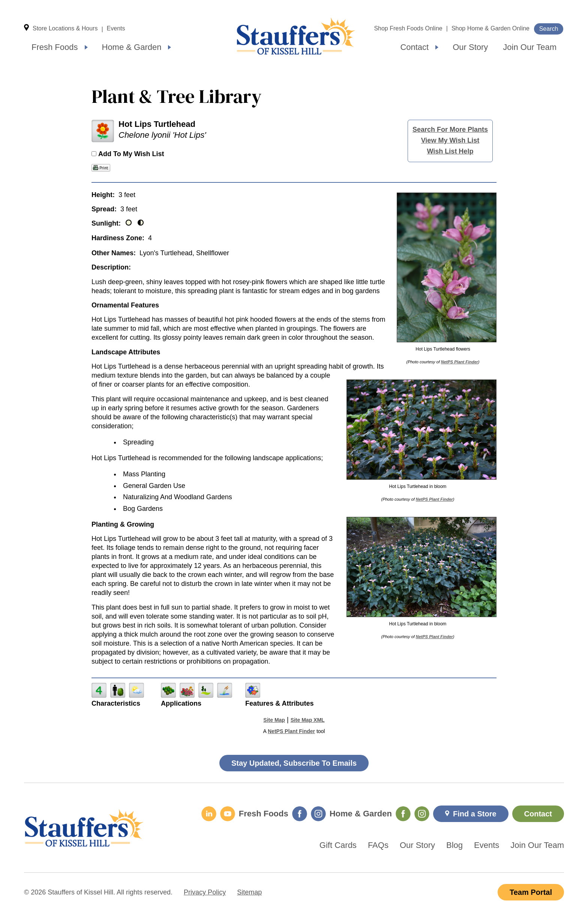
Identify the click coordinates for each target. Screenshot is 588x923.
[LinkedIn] (209, 814)
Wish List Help (450, 151)
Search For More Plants (450, 129)
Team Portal (531, 892)
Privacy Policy (205, 892)
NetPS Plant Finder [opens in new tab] (291, 731)
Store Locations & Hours (65, 28)
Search (549, 29)
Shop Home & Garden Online (490, 28)
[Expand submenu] (86, 47)
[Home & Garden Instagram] (422, 814)
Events (116, 28)
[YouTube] (228, 814)
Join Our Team (530, 47)
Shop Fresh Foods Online (408, 28)
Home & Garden (132, 47)
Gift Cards (338, 845)
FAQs (378, 845)
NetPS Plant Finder (460, 362)
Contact (414, 47)
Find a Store (475, 814)
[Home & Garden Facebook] (403, 814)
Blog (454, 845)
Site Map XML (308, 720)
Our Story (470, 47)
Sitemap (249, 892)
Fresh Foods (55, 47)
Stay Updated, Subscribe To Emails (294, 763)
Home (296, 36)
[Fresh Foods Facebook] (300, 814)
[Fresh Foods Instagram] (318, 814)
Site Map (274, 720)
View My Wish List (450, 140)
